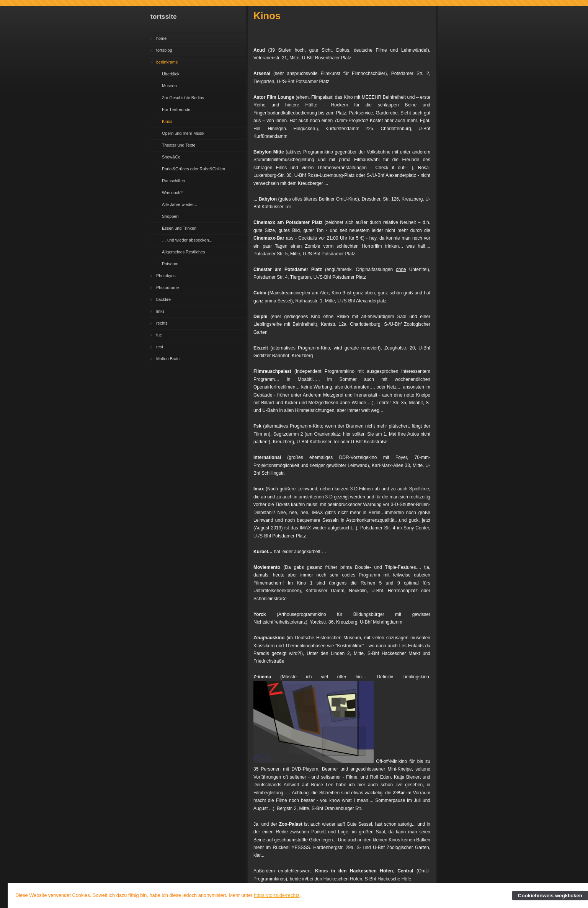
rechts (162, 323)
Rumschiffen (173, 181)
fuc (159, 335)
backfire (163, 299)
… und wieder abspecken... (187, 240)
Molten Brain (168, 359)
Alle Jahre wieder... (180, 204)
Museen (169, 86)
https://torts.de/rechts (277, 895)
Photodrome (167, 287)
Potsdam (170, 264)
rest (160, 347)
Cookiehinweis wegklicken (550, 896)
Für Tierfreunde (176, 109)
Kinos (167, 121)
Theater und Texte (179, 145)
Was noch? (172, 193)
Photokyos (166, 276)
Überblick (171, 74)
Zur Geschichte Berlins (183, 98)
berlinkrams (167, 62)
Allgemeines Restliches (183, 252)
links (160, 311)
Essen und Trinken (179, 228)
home (161, 38)
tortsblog (164, 50)
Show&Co (171, 157)
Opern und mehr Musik (183, 133)
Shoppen (170, 216)
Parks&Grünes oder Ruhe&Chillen (194, 169)
